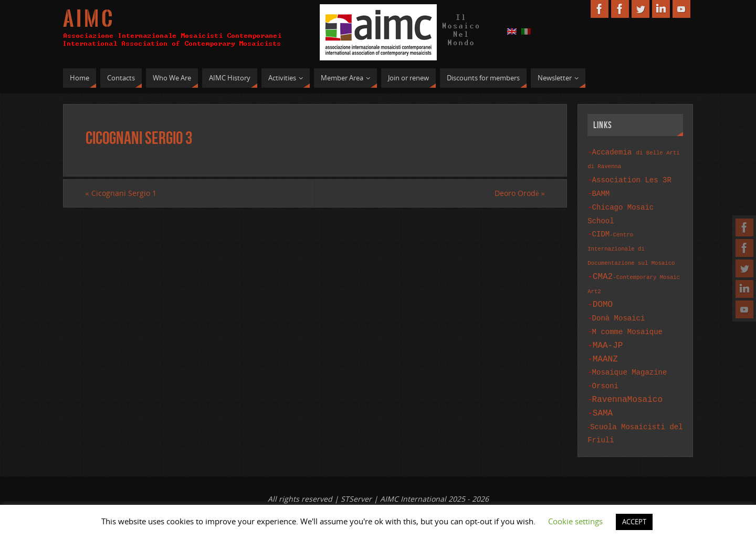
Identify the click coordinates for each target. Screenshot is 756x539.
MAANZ (605, 346)
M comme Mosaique (627, 321)
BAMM (601, 191)
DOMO (603, 296)
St (381, 501)
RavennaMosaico (627, 383)
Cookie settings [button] (575, 521)
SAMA (603, 396)
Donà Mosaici (619, 309)
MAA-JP (608, 334)
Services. (407, 501)
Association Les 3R (632, 178)
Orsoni (605, 371)
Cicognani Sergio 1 (121, 193)
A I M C (88, 19)
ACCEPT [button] (634, 522)
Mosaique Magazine (630, 359)
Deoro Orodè (519, 193)
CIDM (631, 242)
